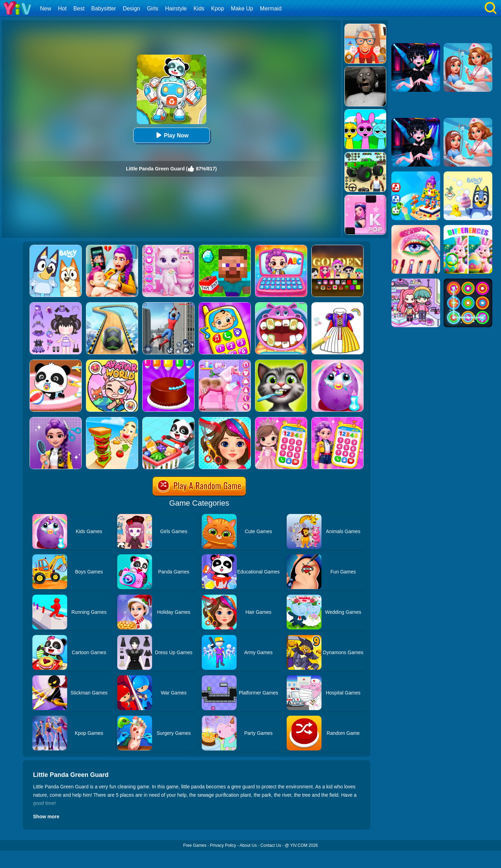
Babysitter (104, 9)
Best (79, 9)
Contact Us (271, 845)
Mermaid (271, 9)
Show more (46, 817)
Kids (199, 9)
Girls (153, 9)
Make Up (242, 9)
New (46, 9)
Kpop (218, 9)
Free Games (195, 845)
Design (132, 9)
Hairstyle (176, 9)
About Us (248, 845)
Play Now (171, 135)
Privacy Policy (223, 845)
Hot (62, 9)
